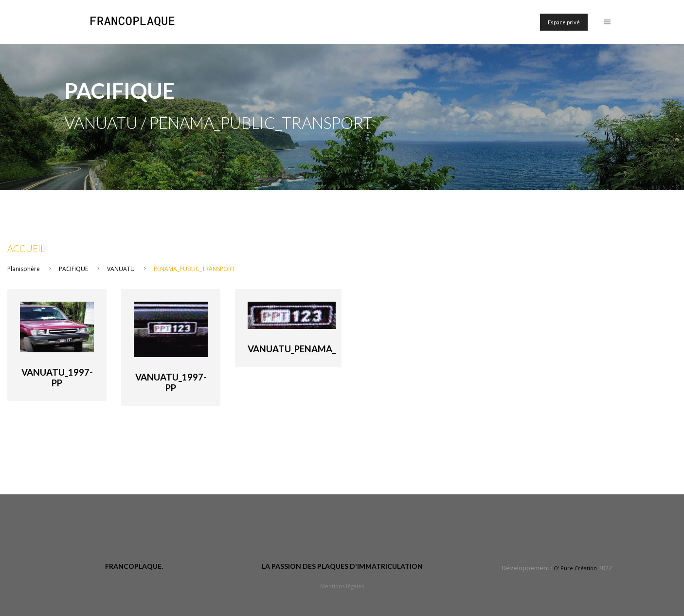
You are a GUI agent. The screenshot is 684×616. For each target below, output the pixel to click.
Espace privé (564, 22)
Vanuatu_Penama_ (292, 349)
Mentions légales (342, 586)
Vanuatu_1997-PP (57, 378)
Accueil (26, 249)
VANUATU (121, 269)
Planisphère (24, 269)
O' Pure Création (575, 568)
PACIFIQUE (73, 269)
